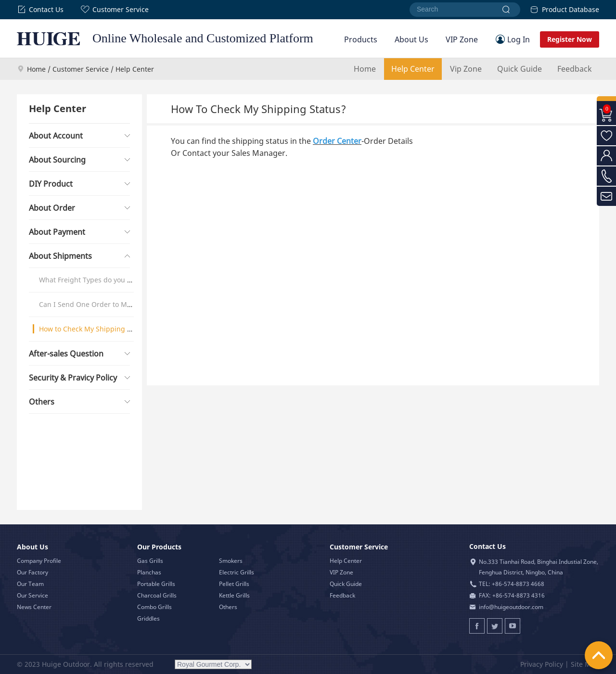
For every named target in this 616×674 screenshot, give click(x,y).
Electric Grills (237, 572)
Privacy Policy (542, 664)
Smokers (231, 561)
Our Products (159, 547)
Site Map (585, 664)
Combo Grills (154, 607)
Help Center (413, 69)
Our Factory (32, 572)
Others (228, 607)
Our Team (30, 584)
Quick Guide (520, 69)
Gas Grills (150, 561)
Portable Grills (156, 584)
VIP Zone (462, 39)
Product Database (565, 9)
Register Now (570, 39)
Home (36, 69)
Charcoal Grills (157, 595)
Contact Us (40, 10)
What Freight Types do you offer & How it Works (116, 280)
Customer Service (115, 10)
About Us (411, 39)
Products (361, 39)
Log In (519, 39)
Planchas (149, 572)
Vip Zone (466, 69)
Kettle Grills (234, 595)
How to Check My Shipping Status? (95, 329)
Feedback (575, 69)
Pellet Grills (234, 584)
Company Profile (39, 561)
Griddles (148, 618)
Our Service (32, 595)
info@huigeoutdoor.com (511, 607)
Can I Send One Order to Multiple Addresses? (113, 304)
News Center (34, 607)
